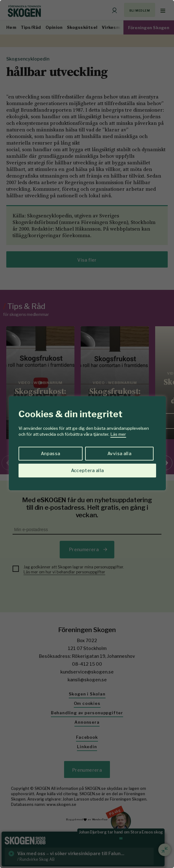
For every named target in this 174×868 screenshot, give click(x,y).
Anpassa (50, 453)
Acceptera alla (87, 470)
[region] (87, 434)
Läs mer (118, 434)
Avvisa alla (119, 453)
